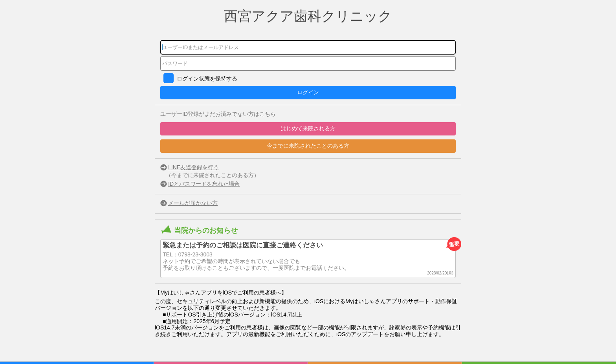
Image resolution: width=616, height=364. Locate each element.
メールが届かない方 (193, 203)
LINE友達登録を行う (193, 167)
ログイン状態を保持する (207, 79)
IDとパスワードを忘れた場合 (204, 184)
